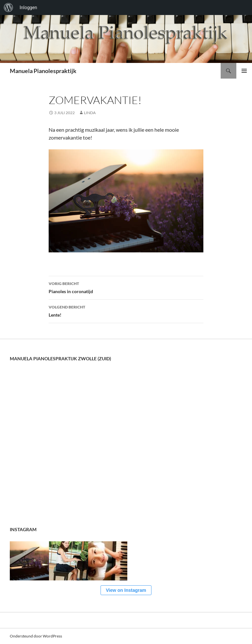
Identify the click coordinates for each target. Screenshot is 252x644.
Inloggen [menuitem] (28, 7)
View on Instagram (126, 590)
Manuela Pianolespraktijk (43, 71)
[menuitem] (8, 7)
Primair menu (244, 71)
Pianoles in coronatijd (126, 287)
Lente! (126, 310)
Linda (90, 113)
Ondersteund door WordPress (36, 636)
